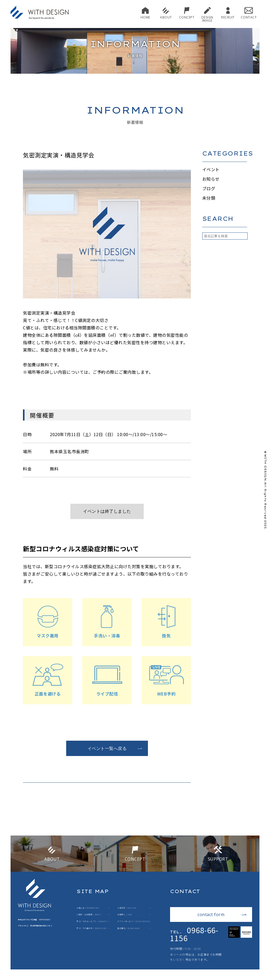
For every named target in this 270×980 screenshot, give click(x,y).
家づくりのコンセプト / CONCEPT (92, 921)
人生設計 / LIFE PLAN (127, 908)
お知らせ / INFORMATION (88, 908)
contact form (222, 914)
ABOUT (166, 13)
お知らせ (211, 179)
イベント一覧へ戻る (115, 748)
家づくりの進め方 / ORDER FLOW (91, 928)
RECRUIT (228, 13)
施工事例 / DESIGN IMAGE (129, 928)
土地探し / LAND (125, 915)
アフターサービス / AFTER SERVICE (133, 921)
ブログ (209, 188)
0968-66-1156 (194, 934)
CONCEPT (187, 13)
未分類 (209, 198)
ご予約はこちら (115, 511)
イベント (211, 169)
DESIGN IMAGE (207, 15)
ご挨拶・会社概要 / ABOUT (89, 915)
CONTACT (249, 13)
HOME (145, 13)
